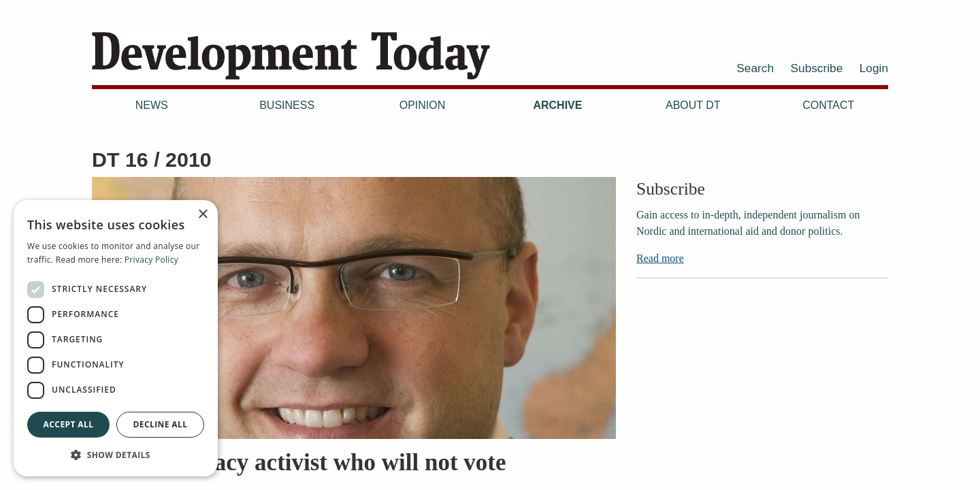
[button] (116, 455)
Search (755, 68)
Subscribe (817, 68)
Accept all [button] (69, 424)
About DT (693, 105)
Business (287, 105)
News (152, 105)
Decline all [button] (161, 424)
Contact (828, 105)
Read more (660, 258)
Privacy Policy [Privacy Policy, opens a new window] (151, 260)
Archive (557, 105)
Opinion (423, 105)
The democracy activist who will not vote (299, 462)
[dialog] (116, 338)
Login (874, 68)
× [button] (202, 215)
